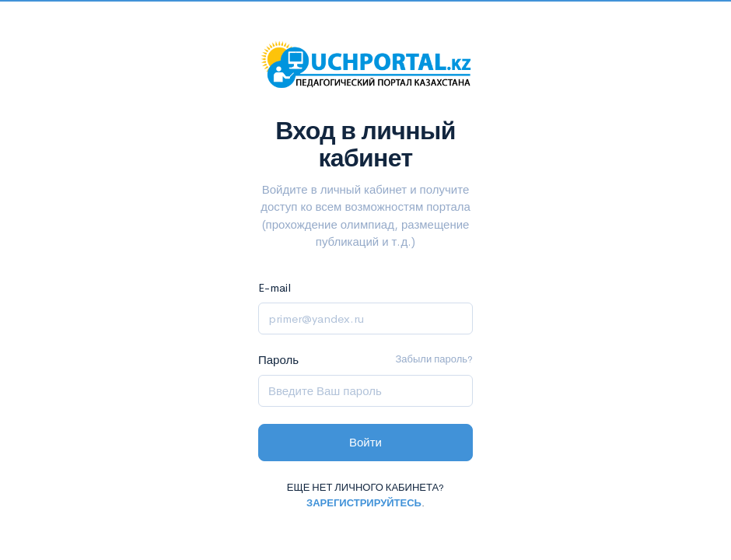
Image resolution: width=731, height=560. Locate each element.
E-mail (275, 287)
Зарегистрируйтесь (364, 503)
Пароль (278, 360)
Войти (365, 442)
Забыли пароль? (434, 359)
